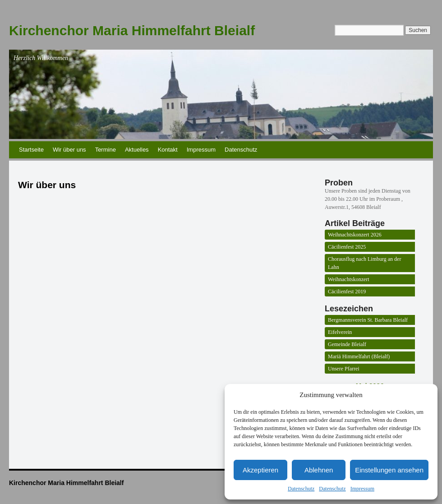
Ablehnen (319, 470)
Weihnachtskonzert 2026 (355, 235)
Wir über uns (69, 150)
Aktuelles (137, 150)
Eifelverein (340, 332)
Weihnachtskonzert (349, 279)
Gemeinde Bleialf (347, 344)
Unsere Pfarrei (344, 369)
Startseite (31, 150)
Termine (106, 150)
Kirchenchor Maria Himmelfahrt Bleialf (132, 30)
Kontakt (168, 150)
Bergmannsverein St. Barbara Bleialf (368, 320)
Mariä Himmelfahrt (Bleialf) (359, 356)
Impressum (362, 489)
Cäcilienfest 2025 (347, 247)
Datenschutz (301, 489)
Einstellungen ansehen (389, 470)
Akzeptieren (260, 470)
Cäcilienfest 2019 (347, 291)
